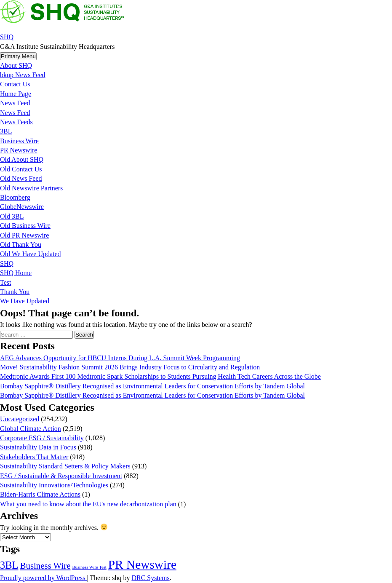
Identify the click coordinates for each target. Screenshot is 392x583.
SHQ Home (16, 273)
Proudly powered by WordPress (43, 578)
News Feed (15, 103)
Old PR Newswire (24, 235)
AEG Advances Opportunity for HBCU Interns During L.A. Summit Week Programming (120, 358)
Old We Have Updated (31, 254)
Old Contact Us (21, 169)
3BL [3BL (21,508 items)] (9, 565)
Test (5, 282)
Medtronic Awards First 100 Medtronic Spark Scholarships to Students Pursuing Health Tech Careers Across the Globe (160, 376)
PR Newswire (19, 150)
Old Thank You (21, 245)
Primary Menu (18, 56)
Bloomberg (15, 197)
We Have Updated (25, 301)
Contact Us (15, 84)
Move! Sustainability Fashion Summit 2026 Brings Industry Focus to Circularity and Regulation (130, 367)
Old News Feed (21, 178)
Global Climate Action (31, 429)
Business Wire (19, 141)
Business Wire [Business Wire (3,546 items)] (45, 566)
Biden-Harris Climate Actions (40, 494)
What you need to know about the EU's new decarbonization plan (88, 504)
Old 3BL (12, 216)
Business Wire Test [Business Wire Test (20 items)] (89, 567)
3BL (6, 131)
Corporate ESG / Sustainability (42, 438)
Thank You (15, 292)
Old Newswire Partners (31, 188)
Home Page (16, 94)
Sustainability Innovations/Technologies (54, 485)
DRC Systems (150, 578)
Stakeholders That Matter (34, 457)
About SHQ (16, 66)
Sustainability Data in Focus (38, 447)
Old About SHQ (22, 159)
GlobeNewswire (22, 207)
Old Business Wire (25, 226)
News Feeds (16, 122)
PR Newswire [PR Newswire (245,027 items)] (142, 564)
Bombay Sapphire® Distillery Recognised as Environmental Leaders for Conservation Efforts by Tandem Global (152, 386)
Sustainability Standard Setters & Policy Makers (65, 466)
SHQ (7, 37)
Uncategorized (20, 419)
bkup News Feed (23, 75)
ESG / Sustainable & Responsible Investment (61, 476)
